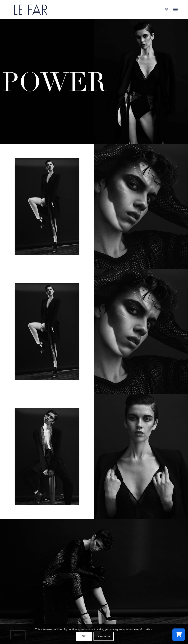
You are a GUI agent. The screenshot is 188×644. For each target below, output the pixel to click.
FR (166, 10)
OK (84, 636)
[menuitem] (175, 10)
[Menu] (175, 10)
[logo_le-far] (31, 10)
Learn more (104, 636)
